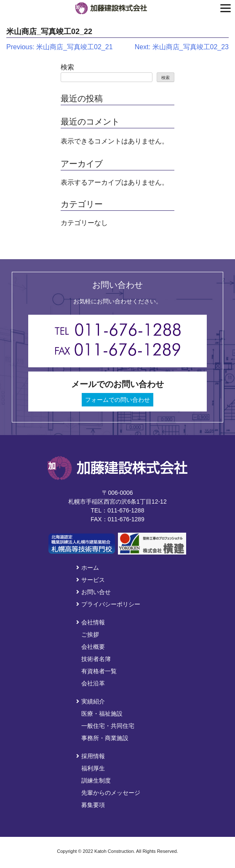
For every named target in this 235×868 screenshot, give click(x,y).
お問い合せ (93, 592)
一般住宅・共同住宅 (108, 726)
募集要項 (93, 805)
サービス (91, 580)
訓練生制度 (96, 780)
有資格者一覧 (99, 671)
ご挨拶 (90, 634)
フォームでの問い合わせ (117, 400)
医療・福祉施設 (102, 714)
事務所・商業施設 (105, 738)
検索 (67, 67)
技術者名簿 (96, 659)
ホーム (88, 568)
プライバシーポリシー (108, 604)
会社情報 (91, 622)
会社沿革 (93, 683)
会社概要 (93, 647)
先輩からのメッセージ (111, 793)
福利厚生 (93, 768)
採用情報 (91, 756)
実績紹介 (91, 701)
